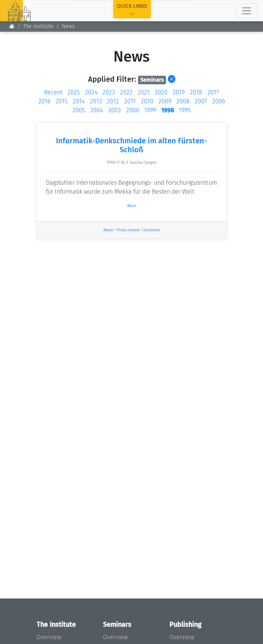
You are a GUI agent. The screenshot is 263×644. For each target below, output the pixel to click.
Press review (128, 230)
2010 (147, 101)
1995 (185, 110)
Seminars (152, 230)
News (68, 26)
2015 (62, 101)
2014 (79, 101)
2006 (219, 101)
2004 (97, 110)
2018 (196, 92)
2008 (183, 101)
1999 (150, 110)
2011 (130, 101)
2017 (213, 92)
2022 (126, 92)
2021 (144, 92)
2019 (179, 92)
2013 (96, 101)
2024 (91, 92)
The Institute (38, 26)
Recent (53, 92)
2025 (74, 92)
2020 (161, 92)
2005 (79, 110)
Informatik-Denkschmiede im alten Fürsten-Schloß (131, 145)
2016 (44, 101)
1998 (167, 110)
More (132, 206)
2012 (113, 101)
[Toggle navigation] (247, 11)
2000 (133, 110)
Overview (49, 637)
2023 (109, 92)
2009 (165, 101)
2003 (115, 110)
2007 (201, 101)
